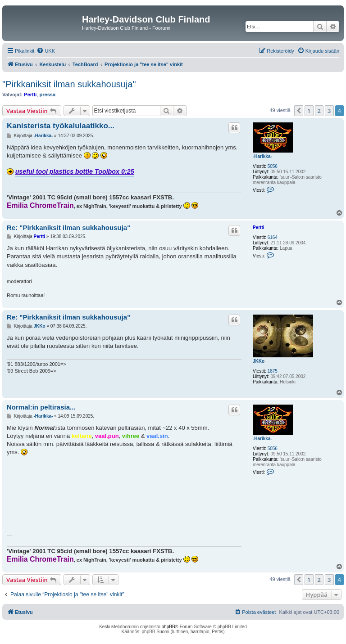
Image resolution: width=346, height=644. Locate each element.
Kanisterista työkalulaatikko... (61, 126)
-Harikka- (262, 156)
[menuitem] (46, 51)
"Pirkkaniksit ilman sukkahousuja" (69, 84)
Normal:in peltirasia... (41, 407)
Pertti (30, 95)
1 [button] (309, 111)
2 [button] (319, 111)
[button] (299, 111)
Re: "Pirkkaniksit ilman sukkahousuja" (68, 227)
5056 (273, 166)
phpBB (168, 627)
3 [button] (329, 111)
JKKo (259, 361)
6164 (273, 237)
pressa (48, 95)
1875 (273, 371)
